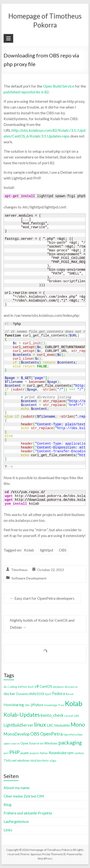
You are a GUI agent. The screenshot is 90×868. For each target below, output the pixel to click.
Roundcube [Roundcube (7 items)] (58, 753)
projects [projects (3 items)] (34, 753)
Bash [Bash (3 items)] (31, 687)
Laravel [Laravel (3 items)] (69, 716)
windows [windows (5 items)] (24, 760)
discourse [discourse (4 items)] (71, 687)
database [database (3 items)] (58, 687)
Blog (8, 804)
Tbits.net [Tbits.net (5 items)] (10, 760)
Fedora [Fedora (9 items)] (59, 693)
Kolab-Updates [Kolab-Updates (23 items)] (22, 715)
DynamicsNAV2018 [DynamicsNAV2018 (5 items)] (30, 694)
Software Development (29, 578)
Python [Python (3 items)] (44, 753)
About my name (17, 788)
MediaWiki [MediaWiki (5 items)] (62, 725)
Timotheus (19, 570)
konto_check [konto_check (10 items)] (52, 715)
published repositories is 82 (26, 92)
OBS (63, 550)
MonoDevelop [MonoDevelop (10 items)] (17, 734)
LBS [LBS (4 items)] (77, 716)
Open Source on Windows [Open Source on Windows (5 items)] (39, 743)
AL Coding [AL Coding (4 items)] (10, 687)
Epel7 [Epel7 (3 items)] (48, 694)
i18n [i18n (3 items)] (27, 705)
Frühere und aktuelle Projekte (28, 813)
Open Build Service (59, 86)
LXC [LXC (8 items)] (50, 725)
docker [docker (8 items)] (9, 693)
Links (8, 830)
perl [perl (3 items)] (6, 753)
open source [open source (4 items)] (12, 743)
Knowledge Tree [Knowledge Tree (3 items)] (54, 705)
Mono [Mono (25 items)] (78, 724)
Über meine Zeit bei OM (24, 796)
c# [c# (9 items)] (37, 686)
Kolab (29, 550)
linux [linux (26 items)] (40, 724)
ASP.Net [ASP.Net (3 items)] (22, 687)
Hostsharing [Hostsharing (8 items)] (14, 705)
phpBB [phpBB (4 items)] (25, 753)
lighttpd (46, 550)
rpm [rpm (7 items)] (70, 753)
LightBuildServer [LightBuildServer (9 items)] (18, 725)
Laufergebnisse (16, 821)
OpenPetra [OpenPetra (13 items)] (51, 734)
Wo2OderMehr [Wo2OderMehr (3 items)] (40, 761)
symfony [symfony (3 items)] (79, 753)
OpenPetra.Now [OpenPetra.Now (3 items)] (73, 734)
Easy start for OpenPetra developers (42, 598)
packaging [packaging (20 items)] (70, 743)
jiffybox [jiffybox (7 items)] (37, 705)
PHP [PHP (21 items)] (15, 752)
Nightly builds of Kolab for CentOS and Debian (42, 624)
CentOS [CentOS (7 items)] (46, 686)
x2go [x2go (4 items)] (53, 761)
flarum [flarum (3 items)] (70, 694)
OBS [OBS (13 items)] (35, 734)
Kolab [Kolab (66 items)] (74, 703)
